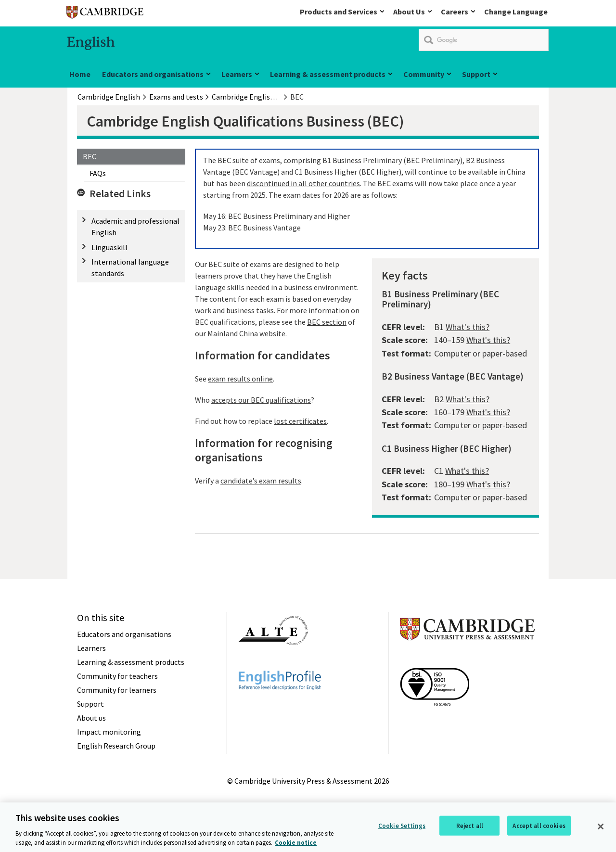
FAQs (98, 173)
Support (476, 74)
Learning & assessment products (328, 74)
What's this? (468, 327)
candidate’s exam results (261, 481)
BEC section (327, 322)
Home (80, 74)
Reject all (470, 829)
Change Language (516, 12)
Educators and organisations (153, 74)
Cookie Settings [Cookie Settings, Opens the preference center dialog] (402, 829)
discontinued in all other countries (303, 183)
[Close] (601, 830)
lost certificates (300, 421)
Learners (237, 74)
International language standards (130, 267)
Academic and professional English (135, 227)
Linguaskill (109, 247)
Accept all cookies (539, 829)
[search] (484, 40)
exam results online (240, 379)
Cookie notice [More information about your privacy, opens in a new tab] (296, 846)
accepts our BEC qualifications (261, 400)
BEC (90, 156)
